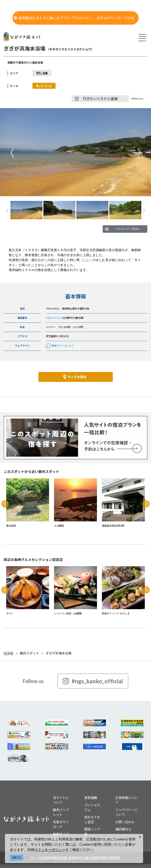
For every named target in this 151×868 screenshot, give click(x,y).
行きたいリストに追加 (96, 99)
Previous (12, 153)
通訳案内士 (123, 829)
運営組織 (91, 798)
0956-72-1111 (54, 318)
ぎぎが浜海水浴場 (59, 653)
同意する (17, 857)
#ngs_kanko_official (93, 681)
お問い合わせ (125, 822)
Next (139, 153)
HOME (9, 653)
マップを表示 (75, 377)
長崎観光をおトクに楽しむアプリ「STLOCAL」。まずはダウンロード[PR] (74, 18)
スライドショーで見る (128, 229)
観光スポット (30, 653)
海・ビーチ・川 (44, 86)
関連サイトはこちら (60, 346)
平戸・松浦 (42, 73)
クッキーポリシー (52, 849)
